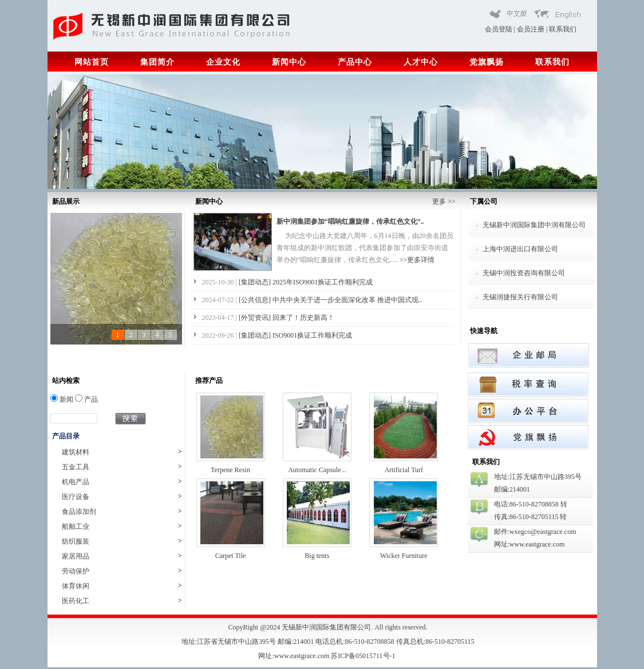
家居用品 (122, 556)
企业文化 (223, 62)
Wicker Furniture (404, 556)
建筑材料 (122, 452)
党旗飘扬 (487, 62)
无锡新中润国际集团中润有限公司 (534, 225)
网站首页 (92, 62)
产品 (86, 399)
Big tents (317, 556)
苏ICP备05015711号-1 (364, 656)
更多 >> (444, 201)
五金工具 (122, 467)
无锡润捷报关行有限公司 (520, 297)
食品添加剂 (122, 511)
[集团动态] (256, 282)
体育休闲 (122, 586)
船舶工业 (122, 526)
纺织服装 (122, 541)
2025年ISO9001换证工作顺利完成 (323, 282)
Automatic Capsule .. (317, 470)
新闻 (62, 399)
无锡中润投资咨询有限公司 (524, 273)
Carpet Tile (231, 556)
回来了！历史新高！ (303, 318)
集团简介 (157, 62)
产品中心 (355, 62)
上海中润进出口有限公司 (520, 249)
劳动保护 (122, 571)
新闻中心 (289, 62)
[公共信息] (256, 300)
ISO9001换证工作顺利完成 (312, 335)
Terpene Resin (230, 470)
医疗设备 (122, 496)
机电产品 (122, 482)
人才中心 (421, 62)
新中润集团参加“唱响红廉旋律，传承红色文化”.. (350, 221)
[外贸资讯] (256, 318)
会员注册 (531, 29)
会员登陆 (499, 29)
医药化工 (122, 601)
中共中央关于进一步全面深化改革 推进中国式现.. (347, 300)
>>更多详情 (417, 260)
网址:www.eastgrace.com (295, 656)
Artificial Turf (404, 470)
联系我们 (563, 29)
